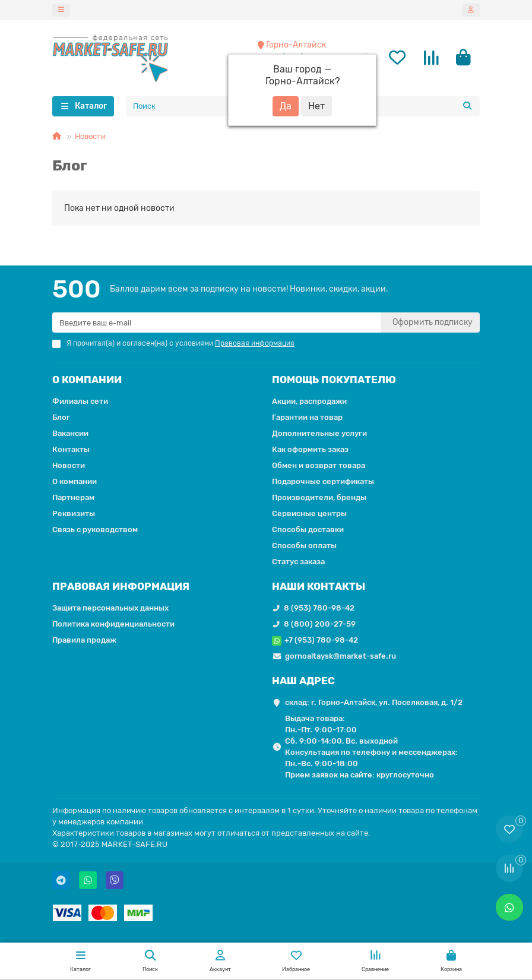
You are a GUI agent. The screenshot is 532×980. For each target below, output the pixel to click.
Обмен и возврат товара (319, 466)
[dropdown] (61, 10)
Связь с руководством (95, 530)
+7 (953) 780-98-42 (321, 641)
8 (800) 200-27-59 (320, 625)
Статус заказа (298, 562)
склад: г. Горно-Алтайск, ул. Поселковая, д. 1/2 (374, 703)
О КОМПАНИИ (87, 380)
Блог (61, 418)
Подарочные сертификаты (323, 482)
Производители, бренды (319, 498)
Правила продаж (84, 641)
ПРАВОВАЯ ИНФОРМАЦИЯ (121, 587)
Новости (90, 137)
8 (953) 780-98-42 (319, 608)
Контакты (71, 450)
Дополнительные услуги (319, 434)
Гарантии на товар (307, 418)
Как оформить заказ (310, 450)
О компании (75, 482)
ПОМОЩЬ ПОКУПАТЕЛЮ (334, 380)
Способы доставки (308, 530)
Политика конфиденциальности (113, 625)
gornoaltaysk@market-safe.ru (341, 657)
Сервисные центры (309, 514)
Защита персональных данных (110, 608)
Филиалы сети (80, 402)
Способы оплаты (304, 546)
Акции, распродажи (309, 402)
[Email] (216, 323)
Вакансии (70, 434)
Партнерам (73, 498)
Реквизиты (74, 514)
